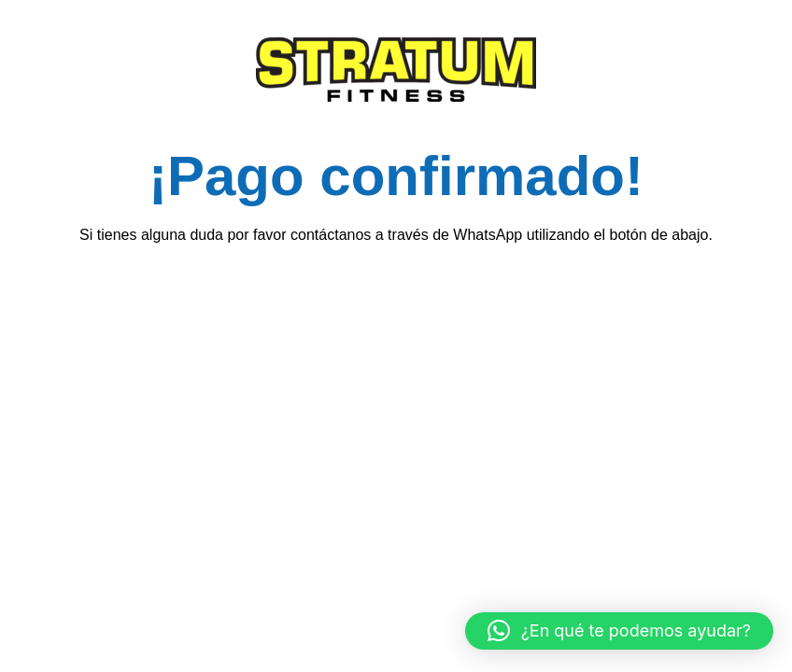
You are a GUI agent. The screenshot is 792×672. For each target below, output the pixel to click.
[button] (619, 631)
